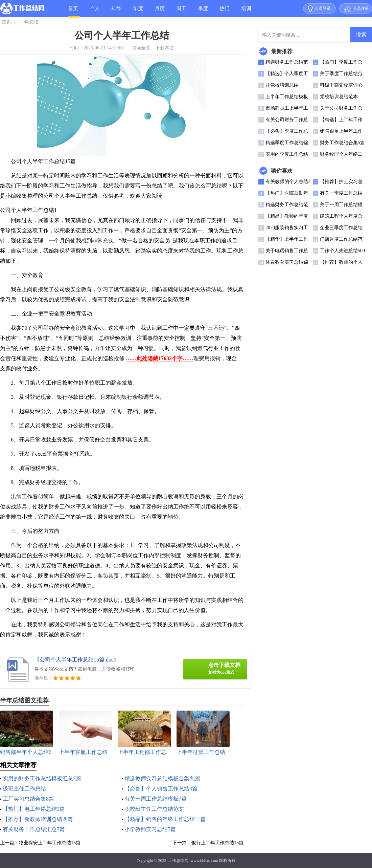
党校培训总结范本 (339, 97)
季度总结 (203, 11)
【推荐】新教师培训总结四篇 (38, 819)
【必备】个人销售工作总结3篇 (161, 789)
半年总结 (29, 22)
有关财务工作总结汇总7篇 (34, 829)
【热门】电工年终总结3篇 (34, 809)
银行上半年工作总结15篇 (217, 843)
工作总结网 (178, 861)
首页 (73, 8)
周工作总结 (181, 11)
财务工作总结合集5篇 (342, 143)
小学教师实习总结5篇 (150, 829)
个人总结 (95, 11)
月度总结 (160, 11)
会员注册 (361, 8)
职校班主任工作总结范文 (154, 809)
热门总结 (225, 11)
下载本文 (165, 48)
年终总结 (116, 11)
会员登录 (323, 8)
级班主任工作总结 (24, 789)
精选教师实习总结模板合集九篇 (162, 778)
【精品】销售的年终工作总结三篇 (165, 819)
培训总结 (246, 11)
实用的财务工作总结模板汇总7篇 (42, 778)
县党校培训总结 (282, 85)
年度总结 (138, 11)
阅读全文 (141, 48)
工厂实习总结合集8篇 (28, 799)
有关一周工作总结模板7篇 (156, 799)
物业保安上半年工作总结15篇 (50, 843)
